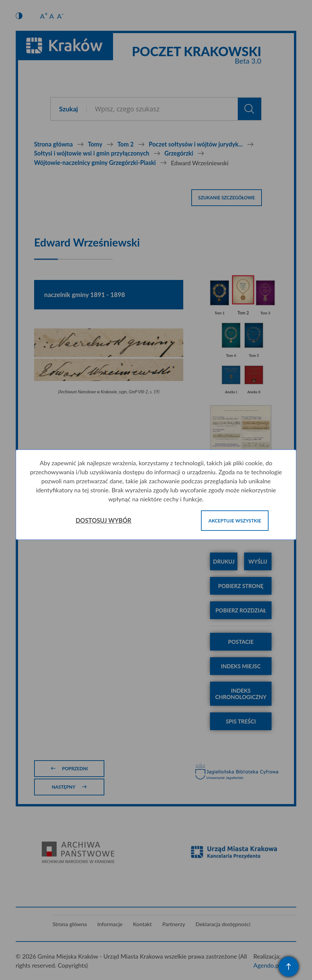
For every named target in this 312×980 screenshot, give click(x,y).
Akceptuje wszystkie (235, 521)
